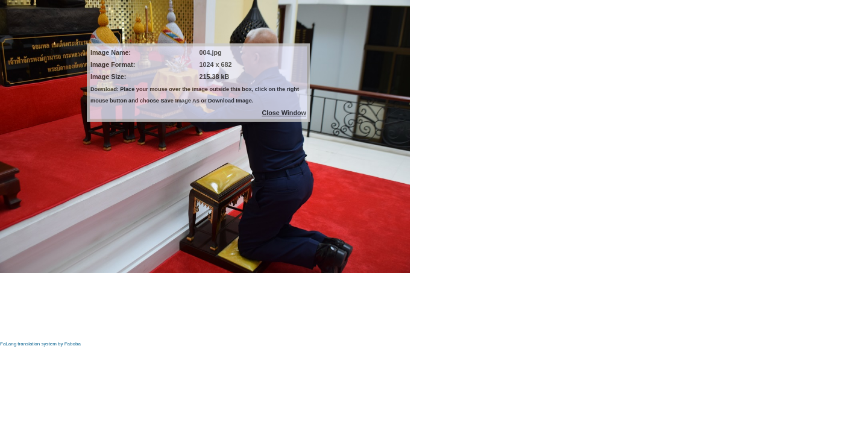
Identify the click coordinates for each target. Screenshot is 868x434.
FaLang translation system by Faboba (40, 344)
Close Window (284, 113)
